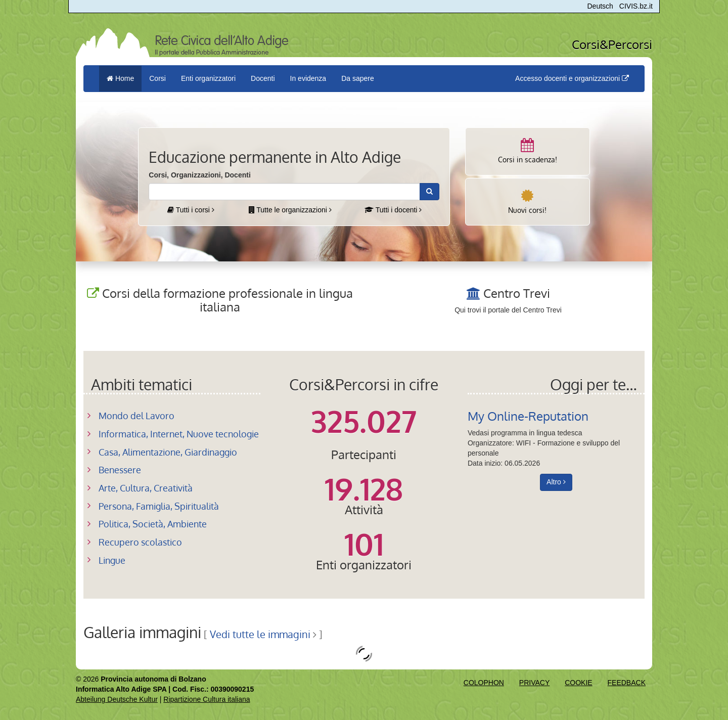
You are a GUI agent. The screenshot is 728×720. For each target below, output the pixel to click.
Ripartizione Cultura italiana (207, 699)
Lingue (112, 560)
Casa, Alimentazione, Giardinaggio (168, 452)
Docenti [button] (263, 78)
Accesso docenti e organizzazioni (572, 78)
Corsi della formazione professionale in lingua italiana (227, 300)
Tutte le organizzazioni (290, 210)
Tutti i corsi (191, 210)
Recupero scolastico (140, 542)
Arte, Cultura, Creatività (146, 488)
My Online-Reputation (528, 416)
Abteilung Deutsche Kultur (117, 699)
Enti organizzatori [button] (208, 78)
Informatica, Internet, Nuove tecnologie (179, 434)
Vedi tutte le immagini (260, 634)
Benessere (120, 470)
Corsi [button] (157, 78)
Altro (556, 482)
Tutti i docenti (393, 210)
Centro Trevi (517, 293)
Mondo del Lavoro (136, 416)
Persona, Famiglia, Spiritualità (159, 506)
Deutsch (600, 6)
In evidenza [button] (308, 78)
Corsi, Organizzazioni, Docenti (199, 175)
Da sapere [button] (358, 78)
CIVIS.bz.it (636, 6)
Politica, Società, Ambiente (153, 524)
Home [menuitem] (120, 78)
